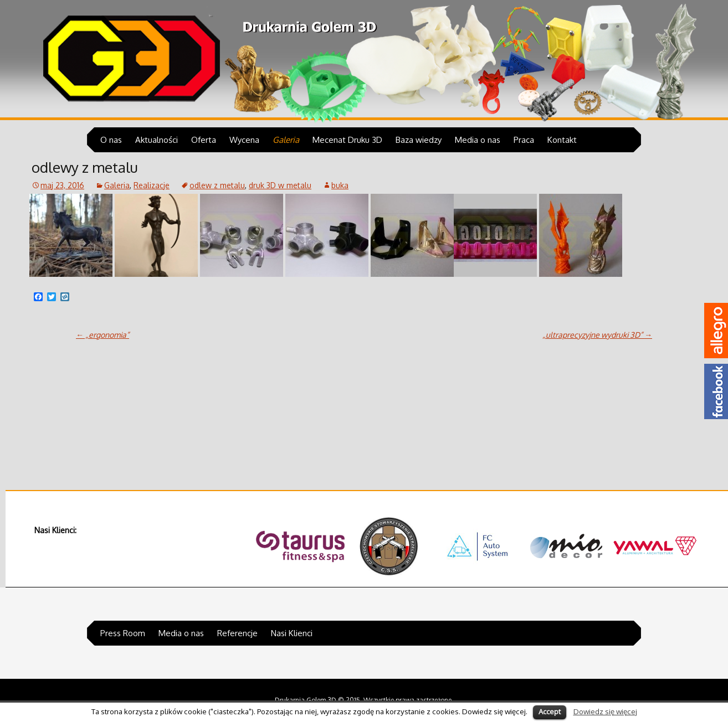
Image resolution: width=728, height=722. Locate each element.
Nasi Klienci (292, 633)
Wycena (244, 140)
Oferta (204, 140)
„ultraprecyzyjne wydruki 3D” (597, 335)
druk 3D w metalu (280, 185)
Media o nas (478, 140)
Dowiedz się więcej (605, 711)
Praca (524, 140)
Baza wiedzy (419, 140)
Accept (550, 711)
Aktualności (157, 140)
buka (340, 185)
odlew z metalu (217, 185)
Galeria (286, 140)
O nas (111, 140)
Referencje (237, 633)
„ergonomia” (102, 335)
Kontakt (562, 140)
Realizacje (152, 185)
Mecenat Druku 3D (347, 140)
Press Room (123, 633)
